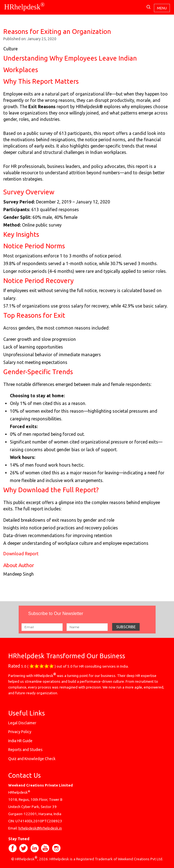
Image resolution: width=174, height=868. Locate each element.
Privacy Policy (20, 732)
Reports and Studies (25, 750)
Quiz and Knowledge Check (32, 759)
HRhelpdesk (24, 7)
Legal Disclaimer (22, 723)
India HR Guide (20, 741)
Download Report (21, 554)
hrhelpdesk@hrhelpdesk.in (40, 828)
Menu (162, 8)
